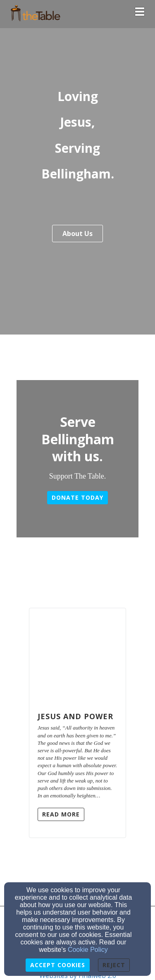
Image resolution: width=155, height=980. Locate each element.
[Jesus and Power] (77, 656)
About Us (77, 234)
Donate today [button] (77, 497)
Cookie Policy (88, 950)
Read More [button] (61, 814)
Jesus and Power (75, 716)
